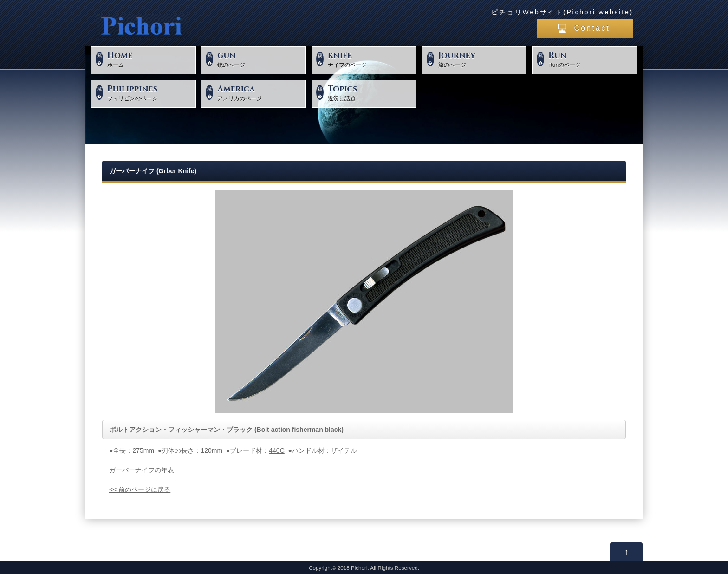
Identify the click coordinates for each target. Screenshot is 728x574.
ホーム (150, 59)
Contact (592, 28)
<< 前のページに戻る (140, 489)
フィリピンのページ (150, 92)
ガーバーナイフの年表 (142, 470)
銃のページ (260, 59)
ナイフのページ (371, 59)
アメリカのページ (260, 92)
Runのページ (591, 59)
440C (276, 450)
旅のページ (481, 59)
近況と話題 (371, 92)
